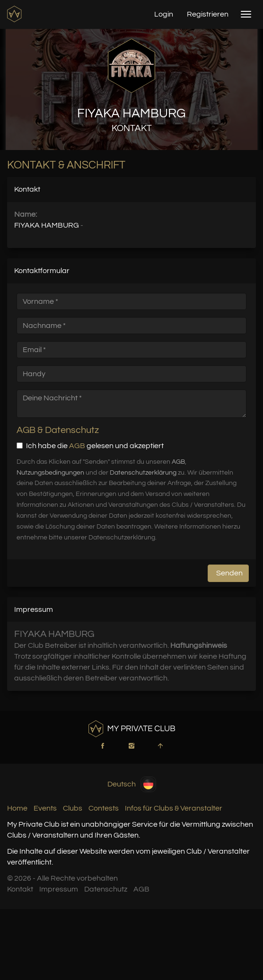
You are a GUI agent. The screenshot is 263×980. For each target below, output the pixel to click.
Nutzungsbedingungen (50, 473)
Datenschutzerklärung (143, 473)
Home (17, 808)
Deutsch (132, 784)
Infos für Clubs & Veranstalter (174, 808)
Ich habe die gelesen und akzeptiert (90, 446)
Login (164, 14)
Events (45, 808)
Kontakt (20, 889)
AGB (77, 446)
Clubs (73, 808)
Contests (104, 808)
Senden (229, 573)
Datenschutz (106, 889)
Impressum (59, 889)
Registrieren (208, 14)
